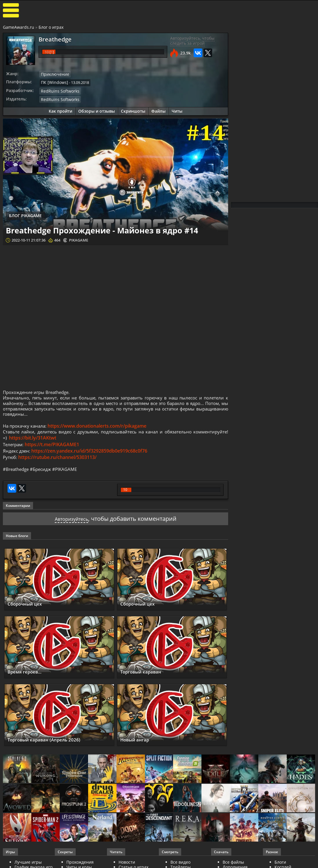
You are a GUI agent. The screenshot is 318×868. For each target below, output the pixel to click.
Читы (177, 110)
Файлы (158, 110)
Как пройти (60, 110)
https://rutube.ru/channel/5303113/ (58, 462)
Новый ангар (138, 745)
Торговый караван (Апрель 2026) (52, 745)
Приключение (54, 74)
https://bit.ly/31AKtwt (71, 443)
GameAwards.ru (19, 27)
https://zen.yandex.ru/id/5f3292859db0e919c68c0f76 (90, 456)
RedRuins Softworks (58, 90)
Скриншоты (133, 110)
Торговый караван (146, 677)
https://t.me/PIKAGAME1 (54, 449)
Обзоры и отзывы (97, 110)
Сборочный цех (29, 610)
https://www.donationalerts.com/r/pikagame (100, 430)
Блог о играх (51, 27)
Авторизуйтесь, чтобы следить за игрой (192, 41)
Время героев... (29, 677)
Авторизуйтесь (71, 524)
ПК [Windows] (53, 82)
